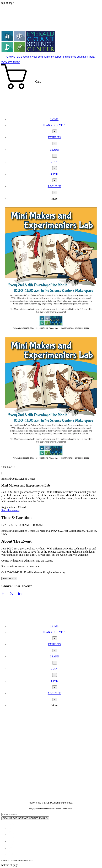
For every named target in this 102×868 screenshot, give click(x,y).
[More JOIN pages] (55, 168)
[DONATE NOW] (10, 62)
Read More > (9, 579)
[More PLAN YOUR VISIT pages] (55, 131)
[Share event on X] (11, 594)
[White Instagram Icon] (11, 841)
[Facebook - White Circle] (11, 828)
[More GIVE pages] (55, 180)
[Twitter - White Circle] (11, 835)
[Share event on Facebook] (3, 594)
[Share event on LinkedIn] (20, 594)
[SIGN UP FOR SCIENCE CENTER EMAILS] (25, 818)
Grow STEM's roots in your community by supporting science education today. (51, 57)
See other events (10, 510)
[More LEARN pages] (55, 156)
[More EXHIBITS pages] (55, 144)
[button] (51, 90)
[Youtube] (11, 848)
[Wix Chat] (27, 608)
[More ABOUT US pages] (55, 193)
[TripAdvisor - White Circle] (11, 855)
